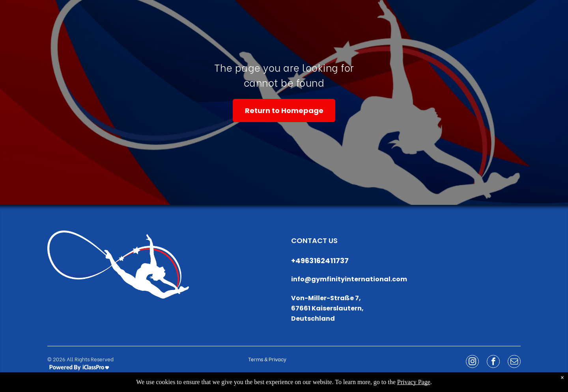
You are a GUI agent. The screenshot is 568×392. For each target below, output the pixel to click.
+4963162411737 (320, 261)
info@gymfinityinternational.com (349, 279)
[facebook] (493, 362)
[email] (514, 362)
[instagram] (472, 362)
